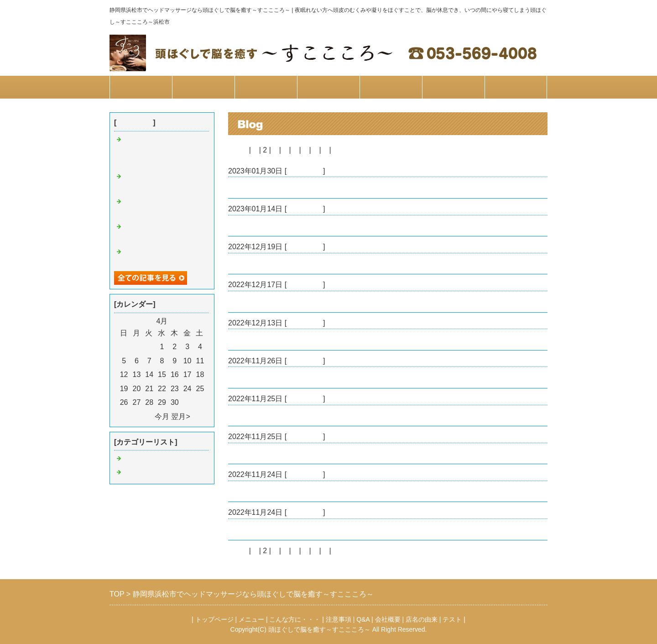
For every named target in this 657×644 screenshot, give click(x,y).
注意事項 (328, 87)
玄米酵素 (243, 416)
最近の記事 (135, 123)
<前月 (143, 416)
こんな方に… (266, 87)
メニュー (203, 87)
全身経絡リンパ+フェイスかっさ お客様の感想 (307, 301)
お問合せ (516, 87)
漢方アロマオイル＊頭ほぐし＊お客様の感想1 (303, 529)
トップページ (141, 87)
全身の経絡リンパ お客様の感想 (283, 264)
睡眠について (145, 473)
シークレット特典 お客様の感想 (283, 226)
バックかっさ (250, 187)
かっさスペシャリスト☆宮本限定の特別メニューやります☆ (163, 152)
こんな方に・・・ (295, 619)
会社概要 (454, 87)
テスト (452, 619)
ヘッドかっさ (250, 453)
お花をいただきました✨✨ (274, 377)
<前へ (237, 150)
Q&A (391, 87)
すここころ (305, 171)
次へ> (342, 150)
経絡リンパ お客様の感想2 (274, 339)
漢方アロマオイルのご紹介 (272, 491)
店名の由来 (422, 619)
